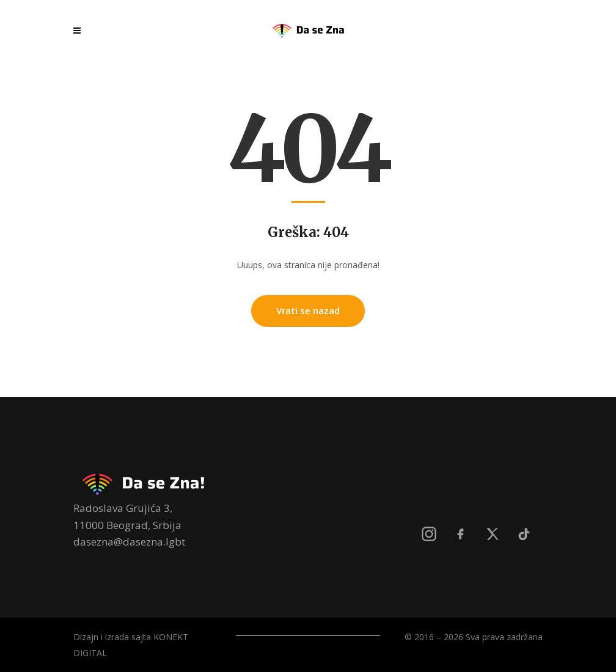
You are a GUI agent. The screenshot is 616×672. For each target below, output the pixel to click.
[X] (493, 534)
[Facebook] (461, 534)
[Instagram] (429, 534)
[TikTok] (524, 534)
